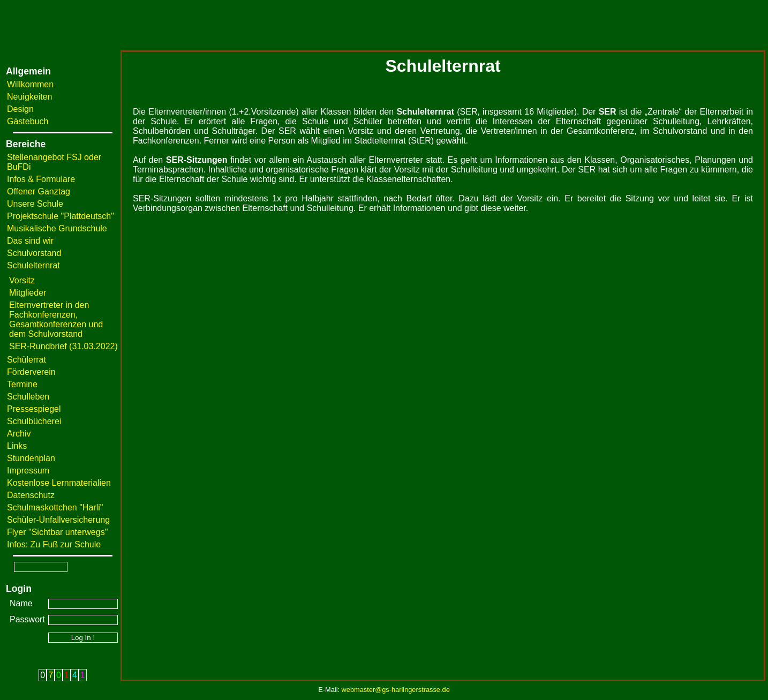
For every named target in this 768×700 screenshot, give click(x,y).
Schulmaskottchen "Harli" (55, 507)
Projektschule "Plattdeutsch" (61, 216)
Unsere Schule (35, 204)
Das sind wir (30, 241)
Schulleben (28, 397)
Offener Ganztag (39, 191)
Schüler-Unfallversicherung (58, 520)
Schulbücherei (34, 421)
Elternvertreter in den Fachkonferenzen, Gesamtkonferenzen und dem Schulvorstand (56, 319)
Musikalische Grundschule (57, 228)
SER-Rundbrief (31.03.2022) (63, 346)
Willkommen (30, 84)
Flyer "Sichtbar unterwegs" (57, 532)
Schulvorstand (34, 253)
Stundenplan (31, 458)
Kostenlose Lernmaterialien (59, 483)
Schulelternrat (33, 265)
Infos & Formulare (41, 179)
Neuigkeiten (30, 97)
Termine (22, 384)
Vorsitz (22, 280)
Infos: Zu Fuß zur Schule (54, 544)
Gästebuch (28, 121)
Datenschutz (31, 495)
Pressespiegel (34, 409)
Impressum (28, 471)
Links (17, 446)
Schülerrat (27, 360)
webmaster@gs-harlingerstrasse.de (396, 690)
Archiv (19, 434)
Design (20, 109)
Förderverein (31, 372)
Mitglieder (28, 293)
